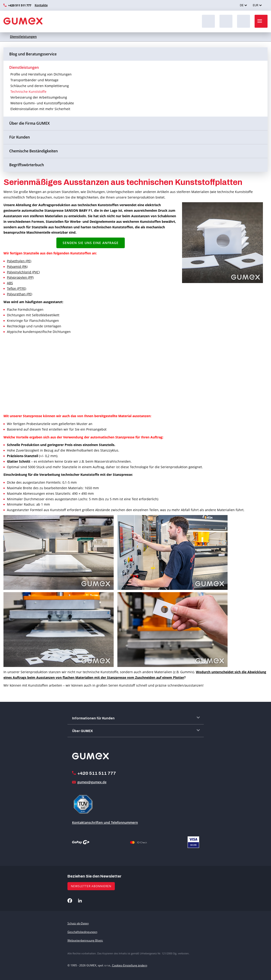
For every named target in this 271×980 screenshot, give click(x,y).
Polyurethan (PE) (20, 294)
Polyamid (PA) (17, 267)
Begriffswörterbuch (27, 165)
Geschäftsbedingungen (82, 932)
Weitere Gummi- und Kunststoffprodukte (42, 103)
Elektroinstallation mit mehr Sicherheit (40, 109)
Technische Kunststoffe (28, 92)
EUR (256, 5)
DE (242, 5)
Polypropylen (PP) (20, 277)
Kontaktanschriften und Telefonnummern (105, 822)
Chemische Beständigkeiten (33, 151)
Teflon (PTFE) (17, 288)
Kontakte (41, 5)
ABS (10, 283)
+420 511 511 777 (20, 5)
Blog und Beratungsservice (33, 54)
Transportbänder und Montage (34, 80)
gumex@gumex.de (92, 782)
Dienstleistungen (23, 37)
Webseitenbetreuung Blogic (85, 940)
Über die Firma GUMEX (29, 123)
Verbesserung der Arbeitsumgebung (39, 97)
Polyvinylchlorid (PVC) (23, 272)
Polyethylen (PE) (19, 261)
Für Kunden (20, 137)
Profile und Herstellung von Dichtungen (41, 74)
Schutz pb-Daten (78, 923)
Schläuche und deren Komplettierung (40, 86)
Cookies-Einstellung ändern (130, 965)
